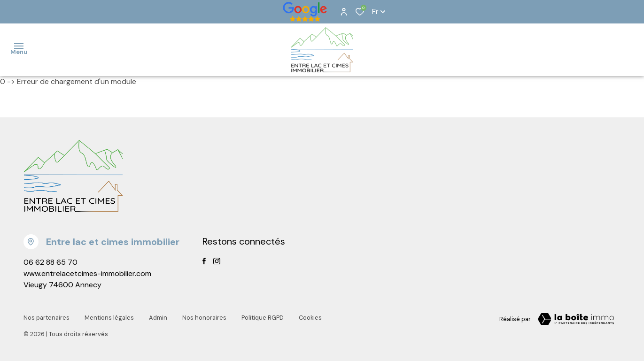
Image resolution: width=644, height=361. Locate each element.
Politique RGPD (263, 318)
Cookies (310, 318)
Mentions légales (109, 318)
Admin (158, 318)
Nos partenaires (47, 318)
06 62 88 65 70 (50, 262)
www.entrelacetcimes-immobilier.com (87, 273)
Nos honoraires (204, 318)
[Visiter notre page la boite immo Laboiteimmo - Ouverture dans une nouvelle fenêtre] (576, 319)
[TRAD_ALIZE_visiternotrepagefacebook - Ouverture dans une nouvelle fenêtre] (204, 261)
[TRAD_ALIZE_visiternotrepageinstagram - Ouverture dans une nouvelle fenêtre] (217, 261)
